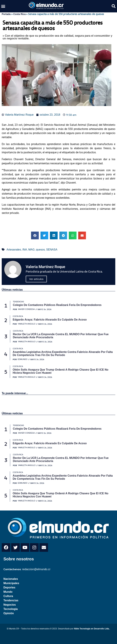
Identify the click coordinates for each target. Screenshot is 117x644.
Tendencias (11, 600)
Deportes (9, 587)
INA (25, 250)
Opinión (9, 613)
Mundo (8, 592)
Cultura (8, 596)
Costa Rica (19, 14)
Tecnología (11, 609)
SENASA (52, 250)
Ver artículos (36, 279)
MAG (31, 250)
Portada (6, 14)
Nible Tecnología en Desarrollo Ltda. (92, 629)
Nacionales (11, 579)
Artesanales (14, 250)
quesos (40, 250)
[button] (3, 6)
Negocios (10, 605)
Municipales (11, 583)
